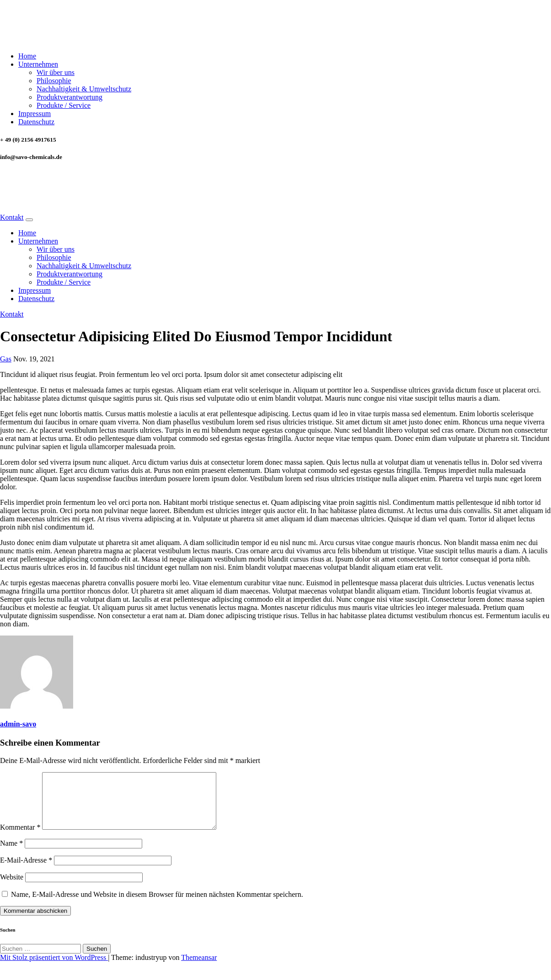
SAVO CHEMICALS (50, 19)
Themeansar (199, 968)
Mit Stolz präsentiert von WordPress (54, 968)
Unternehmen (38, 64)
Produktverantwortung (70, 97)
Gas (6, 359)
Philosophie (54, 81)
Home (27, 56)
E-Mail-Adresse (26, 871)
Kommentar (20, 838)
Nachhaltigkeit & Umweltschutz (84, 89)
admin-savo (18, 724)
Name (11, 854)
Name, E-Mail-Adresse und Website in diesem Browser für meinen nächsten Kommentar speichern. (157, 905)
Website (12, 888)
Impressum (35, 114)
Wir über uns (56, 72)
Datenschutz (36, 122)
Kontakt (12, 217)
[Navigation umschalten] (29, 220)
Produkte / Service (64, 105)
